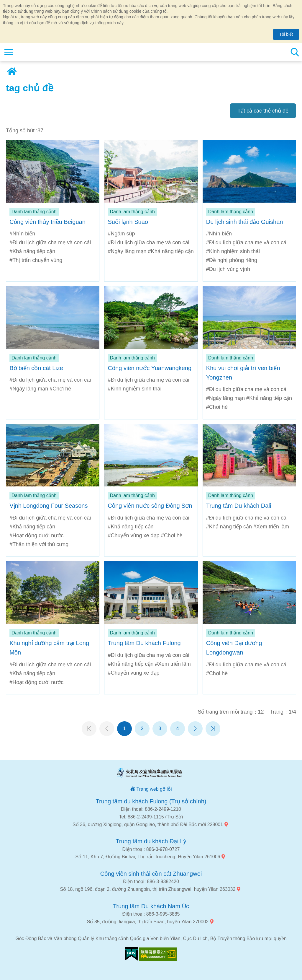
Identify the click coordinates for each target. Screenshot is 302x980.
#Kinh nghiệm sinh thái (233, 251)
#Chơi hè (60, 389)
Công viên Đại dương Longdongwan (234, 648)
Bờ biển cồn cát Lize (36, 368)
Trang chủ (12, 71)
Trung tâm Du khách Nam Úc (151, 906)
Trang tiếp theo (195, 729)
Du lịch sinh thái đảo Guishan (245, 222)
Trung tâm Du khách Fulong (144, 643)
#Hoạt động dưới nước (36, 535)
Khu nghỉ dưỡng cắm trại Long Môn (49, 648)
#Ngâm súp (122, 234)
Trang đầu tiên (89, 729)
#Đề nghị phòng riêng (232, 260)
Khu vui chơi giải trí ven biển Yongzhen (243, 373)
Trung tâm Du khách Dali (239, 506)
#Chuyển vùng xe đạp (134, 535)
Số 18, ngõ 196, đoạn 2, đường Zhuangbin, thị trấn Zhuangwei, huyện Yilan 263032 (148, 889)
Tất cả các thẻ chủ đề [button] (263, 111)
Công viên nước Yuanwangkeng (150, 368)
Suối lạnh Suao (128, 222)
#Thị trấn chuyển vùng (36, 260)
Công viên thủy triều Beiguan (47, 222)
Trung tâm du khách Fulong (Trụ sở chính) (151, 801)
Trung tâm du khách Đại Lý (151, 841)
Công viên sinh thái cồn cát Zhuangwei (151, 874)
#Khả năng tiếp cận (32, 251)
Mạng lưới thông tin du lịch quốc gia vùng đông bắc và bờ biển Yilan (40, 52)
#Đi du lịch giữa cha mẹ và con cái (50, 242)
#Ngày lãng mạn (127, 251)
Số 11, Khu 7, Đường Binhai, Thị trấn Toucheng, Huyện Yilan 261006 (148, 857)
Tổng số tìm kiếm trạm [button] (295, 52)
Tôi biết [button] (286, 34)
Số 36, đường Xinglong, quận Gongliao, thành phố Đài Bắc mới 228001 (148, 824)
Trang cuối (213, 729)
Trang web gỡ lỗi (154, 789)
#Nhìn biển (22, 234)
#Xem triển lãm (271, 527)
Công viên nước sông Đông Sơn (150, 506)
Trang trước (107, 729)
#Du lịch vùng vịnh (228, 269)
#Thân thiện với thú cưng (39, 544)
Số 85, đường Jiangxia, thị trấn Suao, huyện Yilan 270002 (148, 922)
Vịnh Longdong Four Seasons (49, 506)
